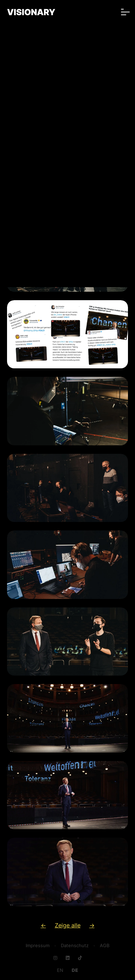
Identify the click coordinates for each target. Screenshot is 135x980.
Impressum (38, 946)
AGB (105, 946)
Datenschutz (75, 946)
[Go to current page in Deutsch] (75, 970)
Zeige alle (68, 925)
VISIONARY (31, 12)
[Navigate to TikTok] (80, 958)
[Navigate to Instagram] (55, 958)
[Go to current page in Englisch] (60, 970)
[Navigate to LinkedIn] (68, 958)
